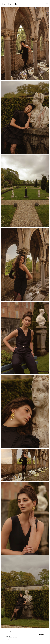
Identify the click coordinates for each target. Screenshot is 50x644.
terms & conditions (12, 632)
